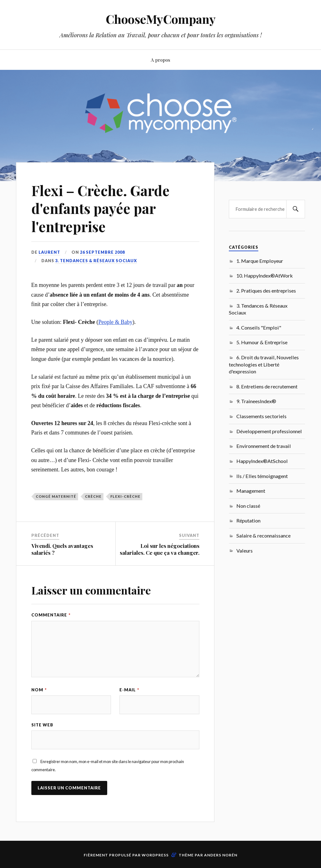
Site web (42, 725)
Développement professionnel (269, 431)
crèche (93, 496)
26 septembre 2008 (102, 252)
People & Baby (116, 322)
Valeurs (245, 551)
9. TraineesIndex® (256, 401)
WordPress (155, 855)
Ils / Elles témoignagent (262, 476)
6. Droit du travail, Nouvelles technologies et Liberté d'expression (264, 364)
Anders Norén (221, 855)
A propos (160, 60)
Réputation (248, 520)
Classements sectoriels (261, 416)
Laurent (49, 252)
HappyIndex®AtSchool (262, 461)
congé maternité (56, 496)
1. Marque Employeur (260, 261)
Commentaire (51, 615)
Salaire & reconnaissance (263, 535)
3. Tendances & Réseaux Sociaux (96, 261)
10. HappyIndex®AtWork (265, 275)
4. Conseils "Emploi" (259, 327)
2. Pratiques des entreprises (266, 291)
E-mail (129, 690)
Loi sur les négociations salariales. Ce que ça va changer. (160, 549)
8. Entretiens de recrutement (267, 386)
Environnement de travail (264, 446)
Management (251, 491)
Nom (39, 690)
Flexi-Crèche (125, 496)
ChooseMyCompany (161, 19)
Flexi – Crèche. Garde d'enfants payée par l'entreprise (100, 208)
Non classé (248, 506)
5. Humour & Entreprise (262, 342)
